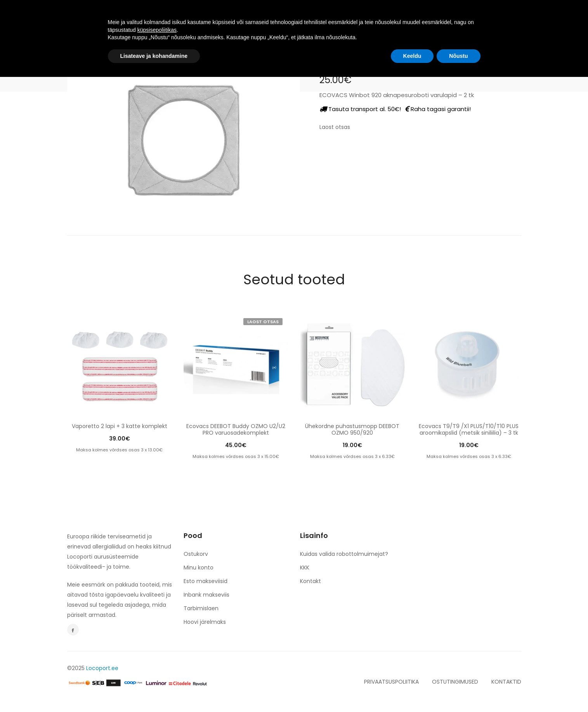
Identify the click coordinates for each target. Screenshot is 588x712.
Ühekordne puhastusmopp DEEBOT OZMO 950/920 (352, 429)
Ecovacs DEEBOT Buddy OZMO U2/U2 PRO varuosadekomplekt (236, 429)
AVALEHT (167, 16)
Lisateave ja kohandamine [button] (154, 691)
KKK (305, 568)
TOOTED (208, 16)
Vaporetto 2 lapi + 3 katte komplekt (120, 426)
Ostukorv (196, 554)
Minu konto (199, 568)
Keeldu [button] (412, 691)
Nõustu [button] (458, 691)
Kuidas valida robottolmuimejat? (344, 554)
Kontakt (310, 581)
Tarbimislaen (201, 608)
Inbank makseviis (206, 595)
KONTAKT (382, 16)
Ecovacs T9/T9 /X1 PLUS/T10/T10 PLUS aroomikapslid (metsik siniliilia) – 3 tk (469, 429)
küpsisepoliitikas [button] (157, 665)
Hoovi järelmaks (205, 622)
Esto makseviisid (206, 581)
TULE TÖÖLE (253, 16)
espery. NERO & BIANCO (319, 16)
